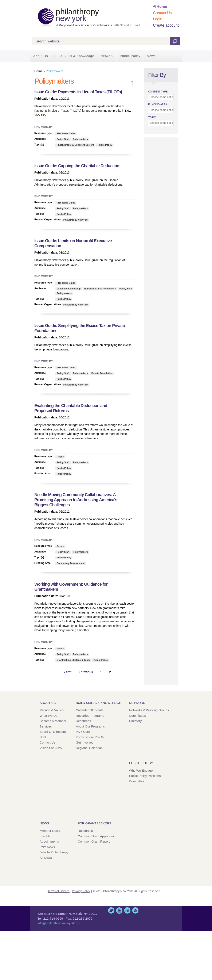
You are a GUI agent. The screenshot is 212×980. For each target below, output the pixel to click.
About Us (41, 56)
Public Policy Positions (145, 776)
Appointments (49, 841)
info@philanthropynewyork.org (59, 923)
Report (60, 457)
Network (107, 56)
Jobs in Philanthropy (54, 852)
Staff (43, 737)
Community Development (71, 563)
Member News (50, 831)
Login (158, 19)
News (151, 56)
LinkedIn (127, 910)
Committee (137, 781)
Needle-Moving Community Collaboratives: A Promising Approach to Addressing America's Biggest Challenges (76, 500)
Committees (137, 716)
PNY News (47, 847)
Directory (135, 721)
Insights (45, 836)
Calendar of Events (90, 710)
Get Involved (85, 742)
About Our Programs (90, 726)
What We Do (49, 716)
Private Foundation (102, 373)
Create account (166, 25)
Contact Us (162, 13)
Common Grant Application (97, 836)
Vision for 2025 (51, 748)
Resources (83, 721)
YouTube (119, 910)
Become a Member (53, 721)
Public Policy (130, 56)
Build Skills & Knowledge (74, 56)
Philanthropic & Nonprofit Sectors (75, 145)
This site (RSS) (135, 910)
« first (67, 672)
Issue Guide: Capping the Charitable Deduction (77, 166)
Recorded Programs (90, 716)
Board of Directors (53, 732)
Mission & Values (52, 710)
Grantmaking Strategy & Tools (73, 660)
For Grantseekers (95, 823)
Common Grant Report (94, 841)
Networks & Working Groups (149, 710)
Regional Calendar (89, 748)
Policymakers (80, 139)
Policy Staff (63, 139)
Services (46, 726)
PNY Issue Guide (66, 133)
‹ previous (86, 672)
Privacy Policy (81, 891)
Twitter (111, 910)
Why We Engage (141, 770)
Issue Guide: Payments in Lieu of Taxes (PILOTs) (78, 92)
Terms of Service (59, 891)
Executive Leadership (69, 289)
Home (162, 7)
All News (46, 858)
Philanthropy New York (76, 220)
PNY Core (83, 732)
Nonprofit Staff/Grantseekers (100, 289)
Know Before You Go (91, 737)
